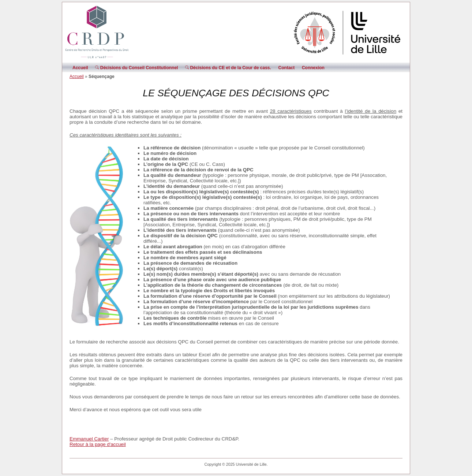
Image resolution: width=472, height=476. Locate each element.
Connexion (313, 68)
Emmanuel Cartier (89, 439)
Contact (287, 68)
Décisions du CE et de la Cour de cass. (228, 68)
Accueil (80, 68)
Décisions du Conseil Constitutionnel (136, 68)
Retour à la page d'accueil (98, 444)
